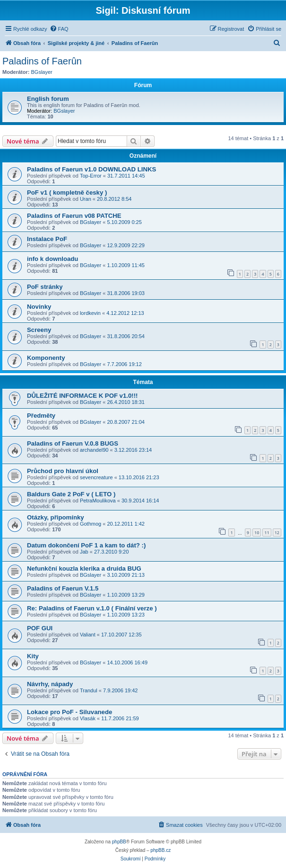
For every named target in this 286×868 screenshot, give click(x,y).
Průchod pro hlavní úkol (63, 471)
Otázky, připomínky (56, 517)
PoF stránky (45, 287)
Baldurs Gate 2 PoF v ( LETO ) (71, 494)
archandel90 (94, 450)
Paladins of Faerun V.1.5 (63, 588)
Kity (33, 656)
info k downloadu (52, 259)
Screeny (39, 330)
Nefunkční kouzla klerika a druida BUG (84, 568)
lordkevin (90, 313)
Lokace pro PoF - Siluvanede (69, 712)
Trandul (89, 690)
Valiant (88, 635)
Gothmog (91, 524)
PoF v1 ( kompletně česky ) (67, 192)
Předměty (41, 416)
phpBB (119, 842)
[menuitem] (59, 29)
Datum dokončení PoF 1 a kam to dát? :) (86, 545)
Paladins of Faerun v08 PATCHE (74, 216)
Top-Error (91, 176)
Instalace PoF (47, 239)
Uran (86, 199)
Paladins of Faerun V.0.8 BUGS (73, 443)
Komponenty (46, 358)
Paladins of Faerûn (42, 61)
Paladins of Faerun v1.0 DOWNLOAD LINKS (91, 169)
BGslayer (42, 72)
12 (277, 532)
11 (267, 532)
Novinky (39, 307)
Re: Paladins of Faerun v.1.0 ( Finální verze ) (92, 608)
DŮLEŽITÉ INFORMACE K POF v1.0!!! (82, 396)
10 (257, 532)
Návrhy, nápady (50, 684)
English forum (48, 99)
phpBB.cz (160, 850)
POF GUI (40, 628)
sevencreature (96, 477)
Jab (84, 552)
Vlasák (88, 718)
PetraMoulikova (98, 501)
